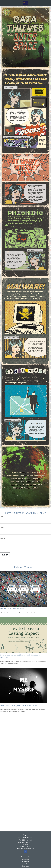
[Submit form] (5, 555)
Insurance (26, 866)
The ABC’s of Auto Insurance (12, 609)
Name (2, 516)
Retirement (26, 859)
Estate (26, 864)
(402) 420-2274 (28, 838)
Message (3, 538)
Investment (25, 861)
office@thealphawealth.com (26, 849)
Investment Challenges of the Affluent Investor (19, 705)
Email (2, 527)
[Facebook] (25, 852)
